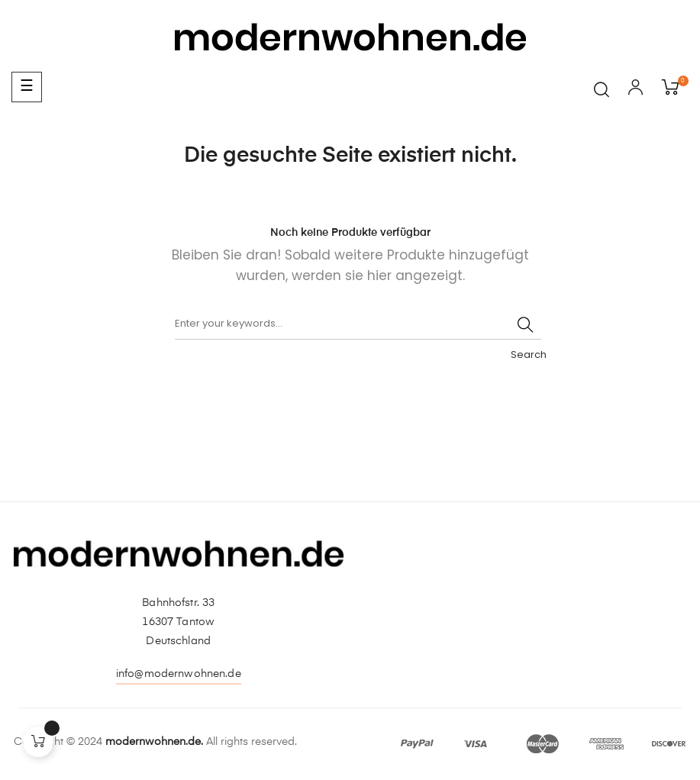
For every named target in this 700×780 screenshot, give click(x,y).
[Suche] (358, 324)
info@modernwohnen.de (179, 674)
